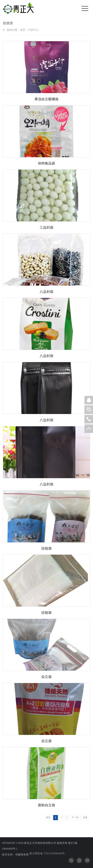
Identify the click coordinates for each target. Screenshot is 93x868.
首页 (23, 30)
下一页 (75, 817)
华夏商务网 (22, 855)
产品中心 (33, 30)
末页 (85, 817)
